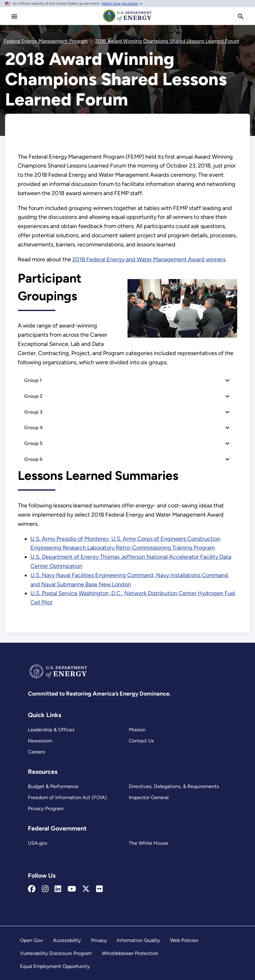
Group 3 (33, 412)
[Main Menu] (14, 16)
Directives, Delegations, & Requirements (174, 786)
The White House (148, 843)
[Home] (128, 22)
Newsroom (40, 741)
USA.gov (38, 843)
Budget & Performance (53, 786)
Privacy (99, 940)
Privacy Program (46, 808)
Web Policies (184, 940)
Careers (36, 752)
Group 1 (33, 380)
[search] (241, 16)
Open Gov (31, 940)
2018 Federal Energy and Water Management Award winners (149, 259)
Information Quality (138, 940)
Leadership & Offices (51, 730)
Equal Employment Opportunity (55, 966)
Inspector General (149, 797)
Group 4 (33, 427)
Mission (137, 730)
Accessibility (67, 940)
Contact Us (141, 741)
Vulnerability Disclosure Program (56, 953)
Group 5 (33, 443)
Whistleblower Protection (130, 953)
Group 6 (33, 459)
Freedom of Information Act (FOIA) (67, 797)
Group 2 (33, 396)
